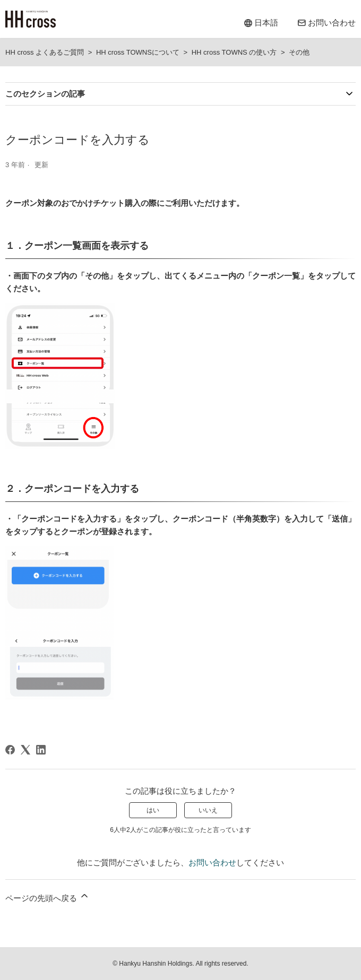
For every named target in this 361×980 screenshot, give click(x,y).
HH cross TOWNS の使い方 (234, 52)
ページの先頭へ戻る (48, 896)
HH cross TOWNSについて (138, 52)
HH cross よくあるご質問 (45, 52)
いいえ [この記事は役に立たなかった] (208, 810)
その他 (299, 52)
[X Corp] (25, 750)
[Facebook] (10, 750)
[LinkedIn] (41, 750)
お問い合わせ (212, 862)
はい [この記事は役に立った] (153, 810)
